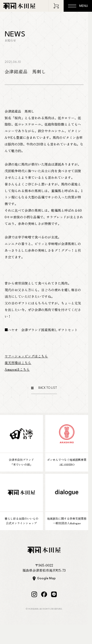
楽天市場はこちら (18, 363)
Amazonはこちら (17, 369)
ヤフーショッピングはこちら (26, 356)
